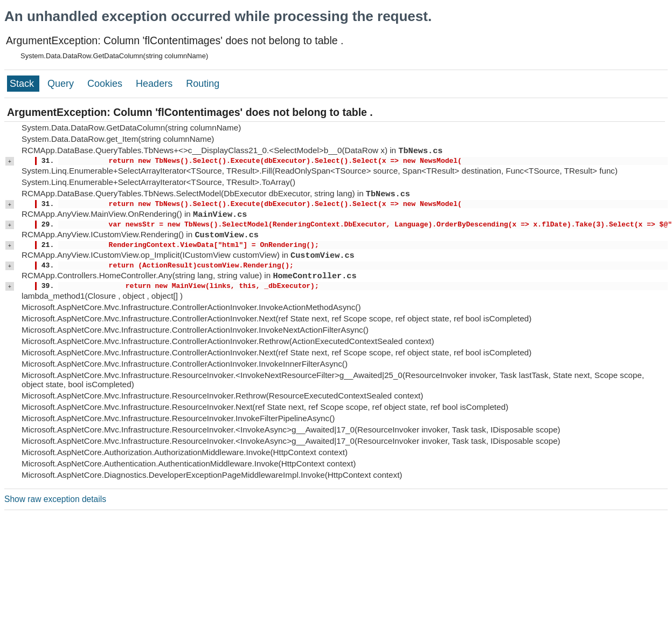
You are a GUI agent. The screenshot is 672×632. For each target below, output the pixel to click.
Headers (155, 84)
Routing (203, 84)
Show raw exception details (55, 499)
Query (62, 84)
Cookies (106, 84)
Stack (23, 84)
